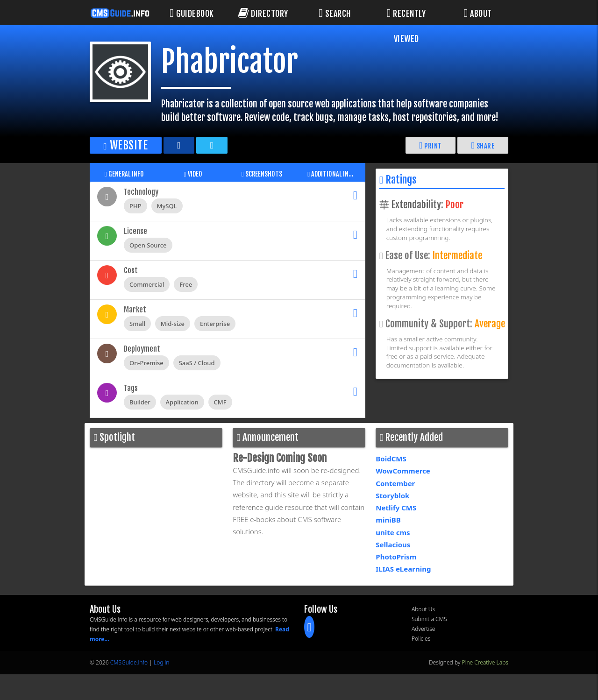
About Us (423, 609)
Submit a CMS (429, 619)
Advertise (424, 629)
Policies (421, 639)
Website (127, 145)
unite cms (393, 532)
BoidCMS (391, 459)
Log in (162, 662)
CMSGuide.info (129, 662)
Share (483, 145)
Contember (395, 483)
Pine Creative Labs (485, 662)
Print (430, 145)
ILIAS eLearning (403, 569)
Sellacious (393, 544)
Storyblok (392, 495)
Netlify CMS (396, 508)
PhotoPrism (396, 557)
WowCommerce (403, 471)
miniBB (388, 520)
